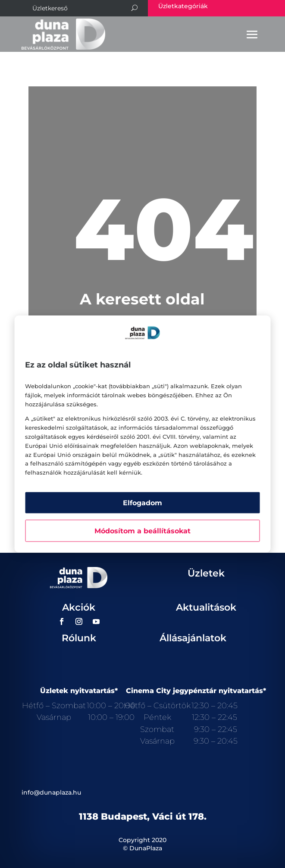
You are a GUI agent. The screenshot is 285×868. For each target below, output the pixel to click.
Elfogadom (142, 502)
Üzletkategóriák (183, 6)
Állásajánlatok (193, 638)
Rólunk (79, 638)
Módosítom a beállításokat (142, 531)
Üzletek (206, 573)
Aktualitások (206, 607)
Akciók (79, 607)
